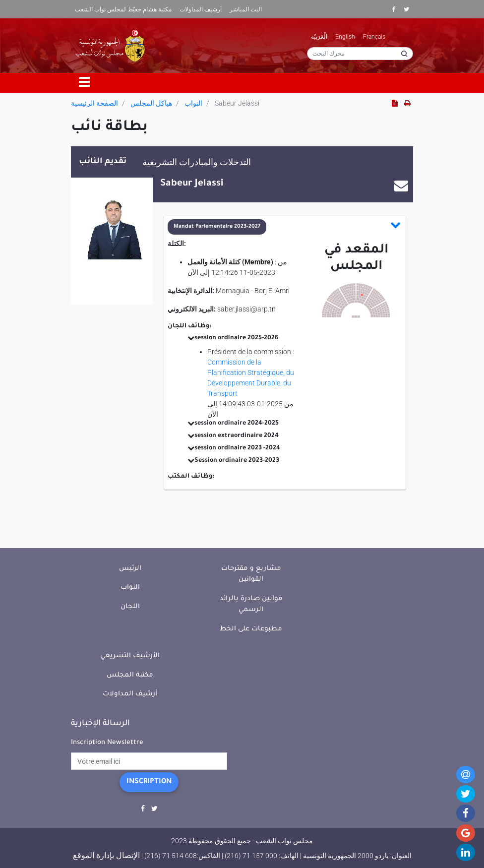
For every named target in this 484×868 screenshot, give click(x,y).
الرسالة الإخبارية (100, 724)
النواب (193, 103)
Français (374, 37)
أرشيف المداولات (201, 9)
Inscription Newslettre (107, 743)
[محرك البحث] (360, 54)
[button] (284, 227)
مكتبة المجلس (130, 675)
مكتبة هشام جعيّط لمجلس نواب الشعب (123, 9)
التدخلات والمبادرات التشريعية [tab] (197, 162)
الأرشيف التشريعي (130, 656)
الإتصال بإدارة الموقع (106, 855)
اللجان (130, 607)
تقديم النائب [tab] (103, 162)
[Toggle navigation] (85, 83)
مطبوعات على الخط (251, 629)
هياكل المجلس (151, 103)
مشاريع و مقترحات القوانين (251, 574)
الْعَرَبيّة (319, 37)
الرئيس (130, 569)
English (345, 37)
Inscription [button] (149, 782)
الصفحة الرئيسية (94, 103)
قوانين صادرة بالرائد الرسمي (251, 605)
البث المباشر (246, 9)
